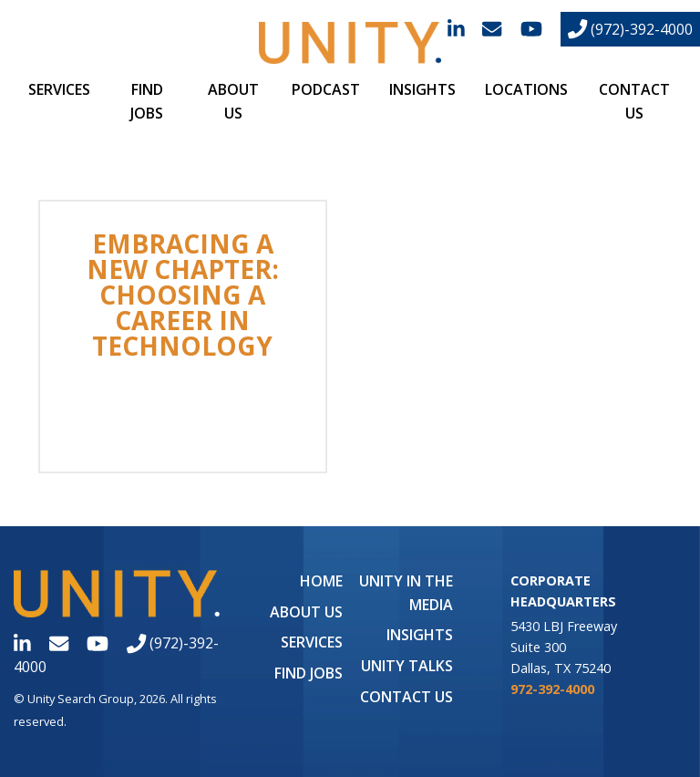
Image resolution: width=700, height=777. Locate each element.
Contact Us (407, 697)
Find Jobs (309, 673)
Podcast (326, 89)
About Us (306, 612)
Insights (422, 89)
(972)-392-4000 (630, 29)
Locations (526, 89)
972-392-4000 (552, 689)
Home (321, 581)
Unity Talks (407, 666)
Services (59, 89)
